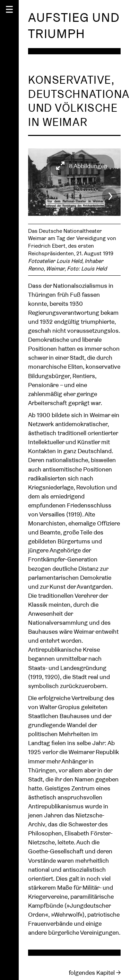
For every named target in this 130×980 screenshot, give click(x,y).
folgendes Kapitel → (95, 968)
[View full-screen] (82, 166)
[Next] (110, 194)
